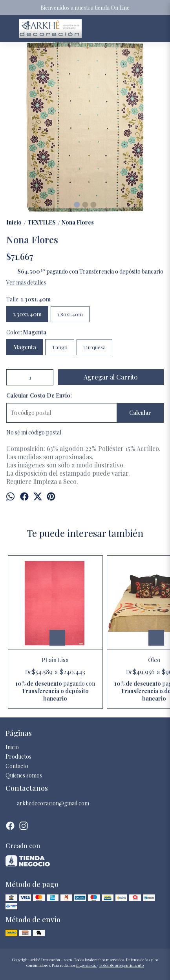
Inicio (12, 747)
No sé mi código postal (34, 432)
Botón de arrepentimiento (122, 965)
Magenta (25, 347)
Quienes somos (24, 775)
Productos (18, 756)
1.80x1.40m (70, 314)
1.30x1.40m (27, 314)
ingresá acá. (87, 965)
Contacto (17, 766)
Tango (60, 347)
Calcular (140, 413)
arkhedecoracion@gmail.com (47, 803)
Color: (26, 332)
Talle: (28, 299)
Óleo (154, 660)
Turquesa (94, 347)
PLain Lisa (55, 660)
